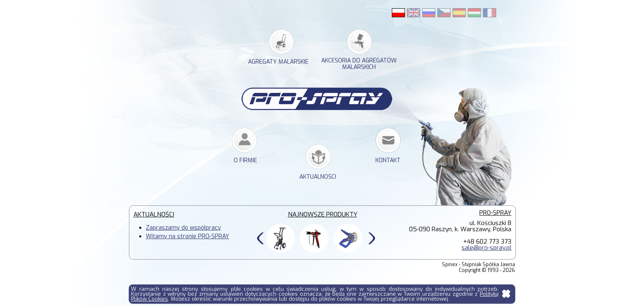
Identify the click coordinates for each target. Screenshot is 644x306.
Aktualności (318, 177)
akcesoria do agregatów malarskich (359, 64)
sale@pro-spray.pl (486, 248)
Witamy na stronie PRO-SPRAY (187, 236)
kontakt (388, 160)
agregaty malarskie (278, 62)
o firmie (245, 160)
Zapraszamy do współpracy (183, 228)
